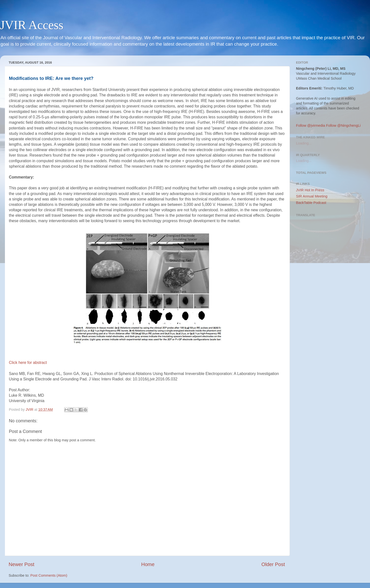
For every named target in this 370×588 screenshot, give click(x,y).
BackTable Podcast (311, 203)
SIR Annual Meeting (312, 196)
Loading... (304, 143)
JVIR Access (32, 25)
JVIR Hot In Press (310, 190)
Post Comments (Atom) (49, 575)
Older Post (273, 564)
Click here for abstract (28, 363)
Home (148, 564)
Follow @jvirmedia (311, 125)
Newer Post (21, 564)
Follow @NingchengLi (343, 125)
